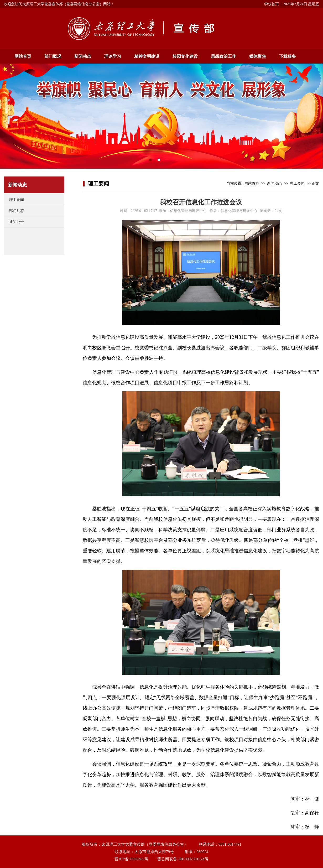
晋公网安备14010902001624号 (183, 859)
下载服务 (288, 56)
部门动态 (17, 211)
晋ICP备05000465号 (131, 859)
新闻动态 (83, 56)
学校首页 (272, 4)
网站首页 (23, 56)
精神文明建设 (147, 56)
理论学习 (113, 56)
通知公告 (17, 222)
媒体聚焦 (258, 56)
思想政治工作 (223, 56)
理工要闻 (17, 200)
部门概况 (53, 56)
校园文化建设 (185, 56)
